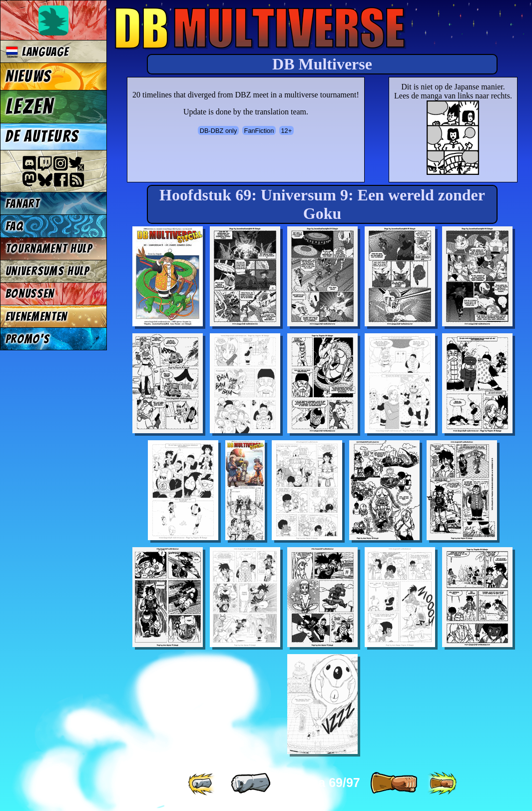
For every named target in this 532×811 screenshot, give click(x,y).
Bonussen (30, 294)
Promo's (28, 339)
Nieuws (28, 76)
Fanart (23, 204)
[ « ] (251, 784)
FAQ (14, 226)
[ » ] (394, 784)
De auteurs (42, 136)
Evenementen (36, 317)
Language (37, 52)
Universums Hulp (47, 271)
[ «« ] (202, 784)
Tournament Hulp (49, 249)
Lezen (30, 106)
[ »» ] (442, 784)
